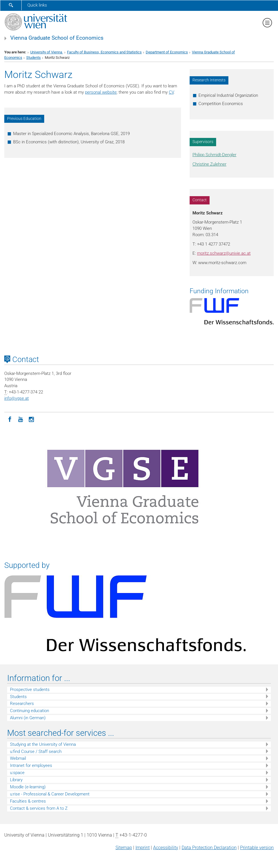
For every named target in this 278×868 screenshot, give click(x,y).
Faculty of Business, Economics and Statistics (104, 52)
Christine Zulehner (209, 164)
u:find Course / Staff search (36, 752)
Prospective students (30, 690)
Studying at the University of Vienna (43, 744)
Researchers (22, 704)
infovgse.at (17, 398)
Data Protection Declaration (209, 848)
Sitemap (124, 848)
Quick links (37, 5)
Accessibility (166, 848)
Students (34, 58)
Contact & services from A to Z (39, 808)
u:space (17, 773)
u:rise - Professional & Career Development (50, 794)
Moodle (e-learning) (28, 787)
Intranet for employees (31, 765)
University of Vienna (47, 52)
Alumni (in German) (28, 718)
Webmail (18, 758)
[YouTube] (21, 419)
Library (16, 780)
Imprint (143, 848)
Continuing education (30, 711)
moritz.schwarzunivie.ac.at (224, 253)
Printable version (257, 848)
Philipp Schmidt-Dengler (214, 155)
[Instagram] (31, 419)
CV (171, 92)
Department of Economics (167, 52)
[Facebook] (10, 419)
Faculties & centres (28, 801)
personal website (101, 92)
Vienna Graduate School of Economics (57, 38)
